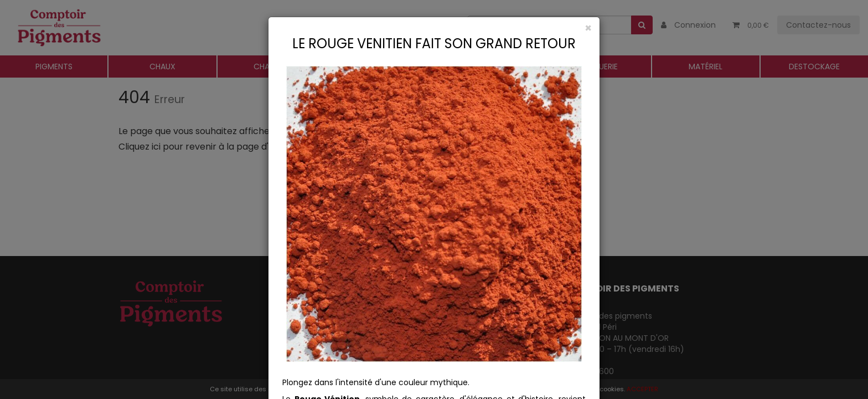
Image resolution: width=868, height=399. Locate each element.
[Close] (434, 28)
